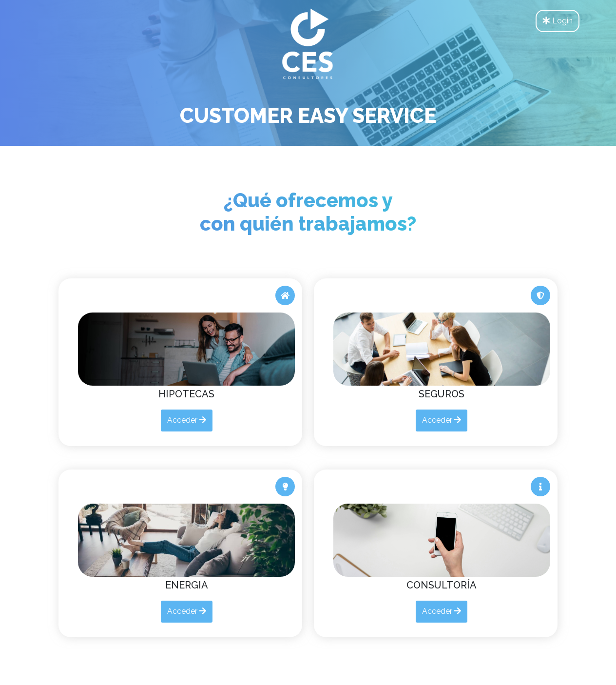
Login (558, 21)
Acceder (187, 420)
